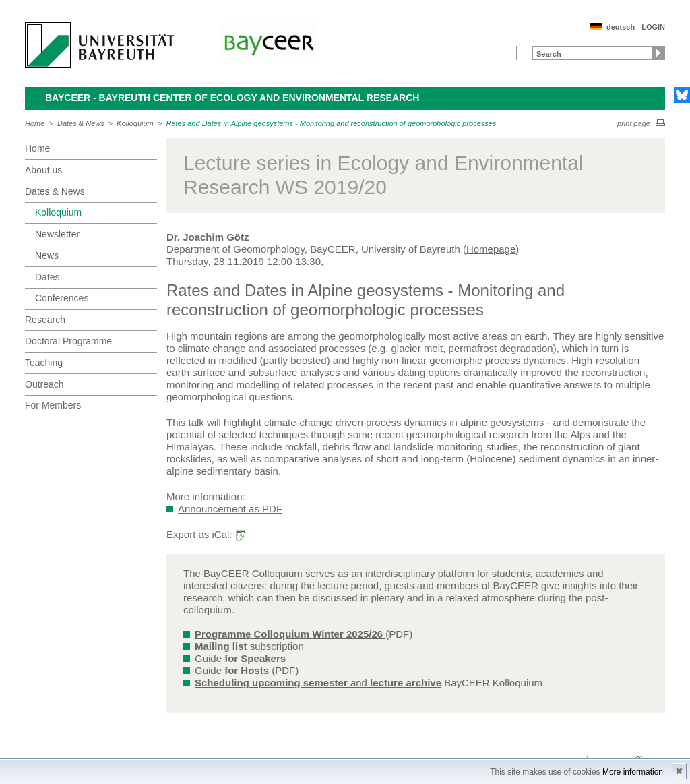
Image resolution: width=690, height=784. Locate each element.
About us (43, 170)
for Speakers (255, 658)
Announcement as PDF (230, 509)
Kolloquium (135, 123)
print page (634, 123)
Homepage (491, 249)
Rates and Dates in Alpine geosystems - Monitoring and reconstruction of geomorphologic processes (331, 123)
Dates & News (81, 123)
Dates (48, 277)
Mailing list (221, 646)
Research (45, 320)
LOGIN (653, 27)
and (318, 683)
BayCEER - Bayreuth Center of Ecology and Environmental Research (232, 98)
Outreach (44, 384)
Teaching (44, 363)
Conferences (62, 298)
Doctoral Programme (68, 341)
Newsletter (57, 234)
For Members (53, 405)
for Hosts (247, 670)
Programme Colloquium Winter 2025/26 (290, 634)
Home (35, 123)
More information (633, 772)
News (47, 255)
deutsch (621, 27)
